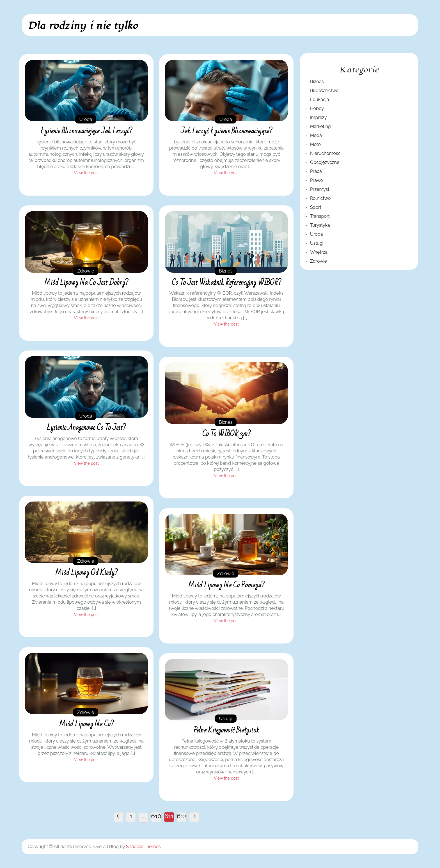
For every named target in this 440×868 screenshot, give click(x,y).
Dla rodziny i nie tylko (83, 26)
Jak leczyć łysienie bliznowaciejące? (226, 131)
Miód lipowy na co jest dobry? (86, 283)
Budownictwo (324, 91)
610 (156, 816)
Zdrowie (86, 271)
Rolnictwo (320, 198)
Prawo (317, 180)
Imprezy (318, 117)
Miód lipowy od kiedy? (86, 573)
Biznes (226, 271)
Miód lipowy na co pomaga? (226, 585)
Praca (316, 171)
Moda (316, 135)
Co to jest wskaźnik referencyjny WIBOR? (226, 283)
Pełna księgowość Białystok (226, 730)
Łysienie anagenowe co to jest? (86, 428)
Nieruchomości (326, 153)
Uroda (86, 119)
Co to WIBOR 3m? (226, 434)
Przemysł (320, 189)
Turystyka (320, 225)
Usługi (226, 719)
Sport (316, 207)
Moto (315, 144)
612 (182, 816)
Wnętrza (319, 252)
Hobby (317, 108)
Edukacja (319, 99)
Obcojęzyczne (325, 162)
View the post (86, 173)
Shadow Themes (143, 847)
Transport (320, 216)
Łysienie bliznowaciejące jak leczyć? (86, 131)
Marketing (320, 126)
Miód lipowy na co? (86, 724)
